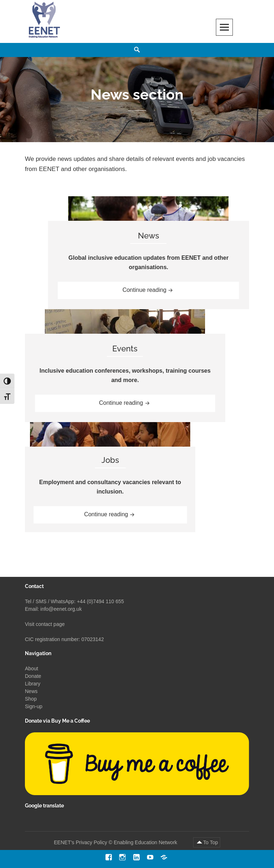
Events (125, 348)
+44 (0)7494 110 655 (100, 601)
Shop (31, 699)
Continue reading (154, 289)
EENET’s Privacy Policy (81, 842)
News (149, 236)
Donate (33, 676)
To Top (211, 842)
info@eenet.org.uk (61, 609)
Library (33, 684)
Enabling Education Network (146, 842)
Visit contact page (45, 624)
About (32, 668)
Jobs (110, 460)
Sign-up (34, 706)
